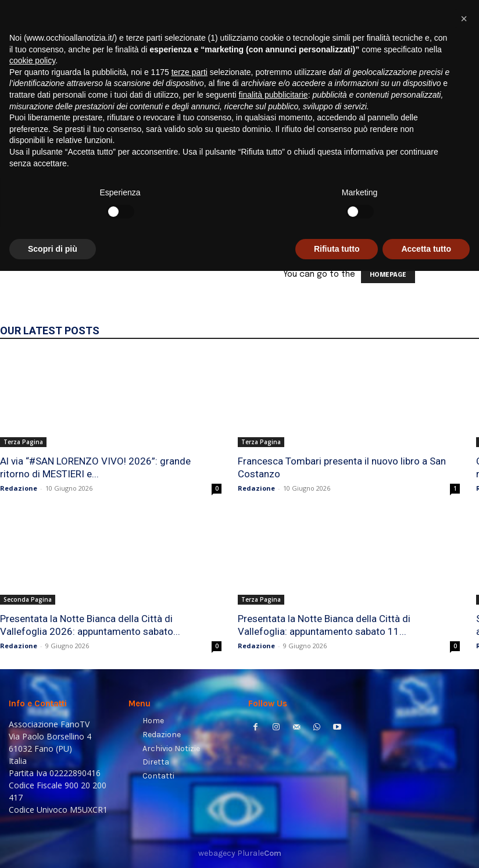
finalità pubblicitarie (274, 692)
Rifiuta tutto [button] (337, 845)
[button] (456, 149)
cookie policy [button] (32, 658)
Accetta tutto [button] (426, 845)
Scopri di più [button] (53, 845)
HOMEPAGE (388, 275)
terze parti (190, 669)
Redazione (19, 488)
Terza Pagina (23, 442)
